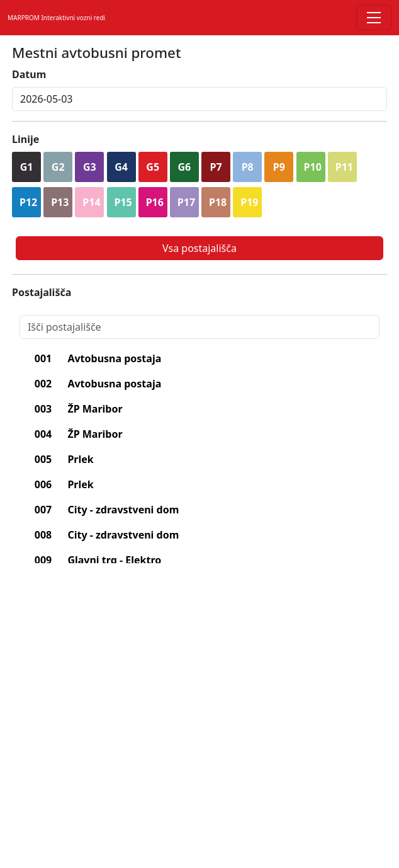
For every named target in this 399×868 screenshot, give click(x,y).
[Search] (199, 327)
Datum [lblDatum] (29, 74)
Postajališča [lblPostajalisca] (42, 292)
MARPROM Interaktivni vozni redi (56, 18)
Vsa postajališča (199, 248)
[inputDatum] (199, 99)
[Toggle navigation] (374, 18)
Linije (25, 139)
